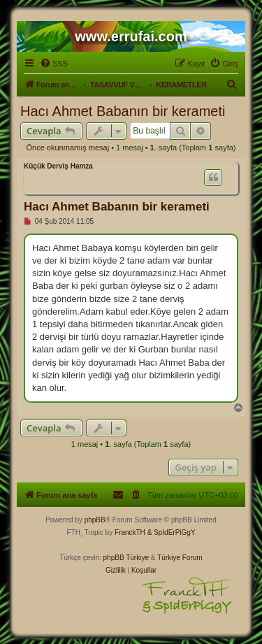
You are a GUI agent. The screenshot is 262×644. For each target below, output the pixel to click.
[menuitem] (54, 64)
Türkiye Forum (180, 558)
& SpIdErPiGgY (172, 532)
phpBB (95, 520)
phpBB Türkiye (126, 558)
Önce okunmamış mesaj (68, 148)
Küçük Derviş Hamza (58, 166)
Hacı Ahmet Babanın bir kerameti (123, 111)
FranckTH (130, 532)
